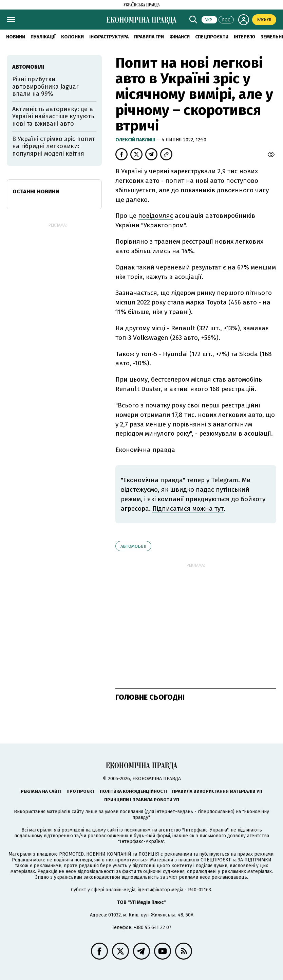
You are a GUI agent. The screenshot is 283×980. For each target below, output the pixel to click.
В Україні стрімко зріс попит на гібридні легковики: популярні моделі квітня (54, 146)
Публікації (43, 37)
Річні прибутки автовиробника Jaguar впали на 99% (45, 86)
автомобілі (133, 546)
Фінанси (180, 37)
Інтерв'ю (244, 37)
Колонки (72, 37)
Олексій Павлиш (136, 140)
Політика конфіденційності (133, 791)
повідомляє (156, 216)
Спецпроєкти (212, 37)
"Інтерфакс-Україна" (205, 830)
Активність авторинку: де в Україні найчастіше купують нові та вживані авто (53, 116)
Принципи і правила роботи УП (142, 800)
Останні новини (36, 191)
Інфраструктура (109, 37)
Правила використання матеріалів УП (217, 791)
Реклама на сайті (41, 791)
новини (16, 37)
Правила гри (149, 37)
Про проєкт (81, 791)
